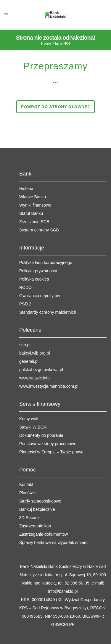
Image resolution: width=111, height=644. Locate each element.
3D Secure (29, 518)
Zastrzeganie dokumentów (44, 534)
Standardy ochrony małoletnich (48, 312)
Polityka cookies (34, 279)
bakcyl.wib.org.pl (35, 353)
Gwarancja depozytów (40, 296)
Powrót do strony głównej (55, 107)
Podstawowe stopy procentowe (48, 444)
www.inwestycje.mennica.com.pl (49, 386)
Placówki (27, 493)
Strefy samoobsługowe (40, 501)
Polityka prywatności (38, 271)
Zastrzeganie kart (35, 526)
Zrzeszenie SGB (34, 222)
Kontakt (26, 484)
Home (46, 43)
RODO (25, 287)
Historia (26, 189)
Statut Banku (31, 213)
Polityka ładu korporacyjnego (46, 263)
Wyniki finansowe (35, 205)
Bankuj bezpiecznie (37, 509)
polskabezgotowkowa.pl (41, 370)
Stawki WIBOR (33, 427)
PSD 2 (25, 304)
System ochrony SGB (39, 230)
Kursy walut (30, 419)
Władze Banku (33, 197)
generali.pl (29, 361)
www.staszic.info (34, 378)
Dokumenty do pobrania (41, 435)
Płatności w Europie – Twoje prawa (51, 452)
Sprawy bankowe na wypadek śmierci (54, 542)
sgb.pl (25, 345)
